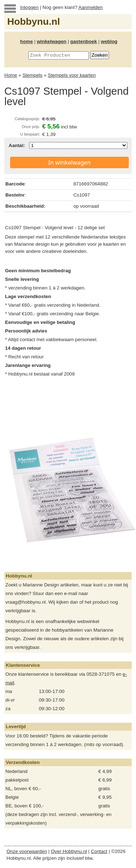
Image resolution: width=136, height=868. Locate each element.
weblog (109, 41)
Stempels (32, 75)
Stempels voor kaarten (72, 75)
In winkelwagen (69, 162)
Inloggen (29, 7)
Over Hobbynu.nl (69, 851)
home (27, 41)
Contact (99, 851)
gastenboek (83, 41)
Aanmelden (90, 7)
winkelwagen (51, 41)
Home (11, 75)
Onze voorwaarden (27, 851)
